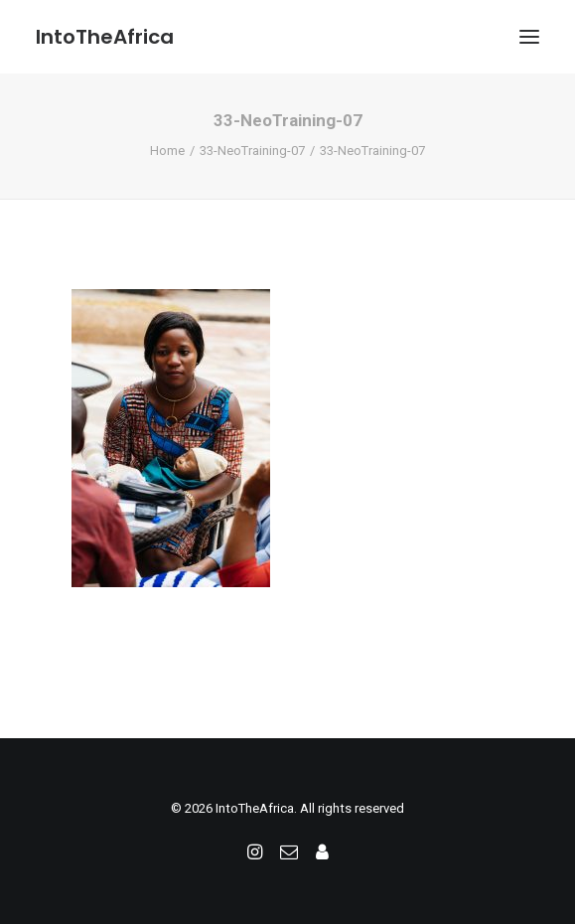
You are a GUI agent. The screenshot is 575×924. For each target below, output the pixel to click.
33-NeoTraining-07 (252, 151)
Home (167, 151)
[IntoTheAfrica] (105, 37)
